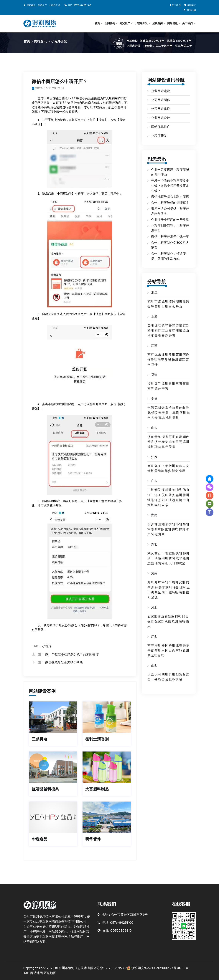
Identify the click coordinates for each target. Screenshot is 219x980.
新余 (175, 471)
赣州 (151, 471)
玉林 (165, 650)
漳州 (165, 384)
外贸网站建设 (161, 109)
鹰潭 (182, 471)
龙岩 (158, 389)
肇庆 (172, 495)
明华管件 (93, 839)
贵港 (161, 655)
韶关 (158, 490)
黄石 (158, 553)
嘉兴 (186, 301)
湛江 (158, 495)
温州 (165, 301)
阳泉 (179, 674)
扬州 (175, 360)
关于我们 (187, 23)
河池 (179, 650)
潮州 (151, 505)
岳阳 (186, 524)
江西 (154, 457)
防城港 (152, 655)
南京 (151, 355)
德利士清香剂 (97, 739)
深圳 (165, 490)
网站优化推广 (161, 127)
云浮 (165, 505)
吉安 (186, 466)
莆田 (186, 384)
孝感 (158, 558)
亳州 (176, 418)
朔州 (165, 674)
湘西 (162, 534)
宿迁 (154, 365)
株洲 (158, 524)
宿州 (183, 413)
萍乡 (168, 471)
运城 (179, 680)
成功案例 (157, 23)
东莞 (179, 500)
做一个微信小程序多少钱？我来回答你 (72, 654)
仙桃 (158, 563)
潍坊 (151, 442)
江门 (151, 495)
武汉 (151, 553)
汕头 (179, 490)
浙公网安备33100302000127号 (154, 968)
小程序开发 (141, 23)
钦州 (186, 650)
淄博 (165, 437)
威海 (172, 442)
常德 (151, 529)
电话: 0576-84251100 (78, 5)
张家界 (159, 529)
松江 (151, 336)
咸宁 (179, 558)
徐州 (165, 355)
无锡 (158, 355)
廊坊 (182, 621)
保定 (151, 621)
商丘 (158, 592)
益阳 (168, 529)
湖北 (154, 544)
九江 (158, 466)
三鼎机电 (39, 739)
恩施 (151, 563)
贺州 (158, 650)
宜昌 (172, 553)
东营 (179, 437)
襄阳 (179, 553)
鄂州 (186, 553)
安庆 (162, 413)
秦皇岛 (169, 616)
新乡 (154, 587)
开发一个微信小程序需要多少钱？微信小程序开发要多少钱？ (170, 186)
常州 (172, 355)
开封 (158, 582)
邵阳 (179, 524)
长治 (158, 680)
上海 (154, 317)
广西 (154, 636)
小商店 (48, 98)
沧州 (175, 621)
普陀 (179, 325)
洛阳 (165, 582)
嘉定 (172, 330)
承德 (168, 621)
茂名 (165, 495)
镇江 (182, 360)
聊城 (158, 447)
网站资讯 (172, 23)
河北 (154, 607)
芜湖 (158, 408)
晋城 (165, 680)
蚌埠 (165, 408)
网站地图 (37, 973)
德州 (151, 447)
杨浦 (151, 330)
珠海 (172, 490)
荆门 (151, 558)
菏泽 (172, 447)
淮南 (172, 408)
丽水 (172, 307)
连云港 (152, 360)
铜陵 (154, 413)
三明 (179, 384)
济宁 (158, 442)
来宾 (151, 650)
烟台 (186, 437)
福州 (151, 384)
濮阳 (169, 587)
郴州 (182, 529)
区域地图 (50, 973)
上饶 (165, 466)
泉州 (172, 384)
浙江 (154, 292)
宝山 (165, 330)
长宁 (165, 325)
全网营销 (110, 23)
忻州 (172, 674)
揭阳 (158, 505)
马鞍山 (180, 408)
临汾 (172, 680)
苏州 (179, 355)
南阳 (182, 592)
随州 (186, 558)
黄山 (169, 413)
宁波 (158, 301)
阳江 (165, 500)
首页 (97, 23)
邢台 (185, 616)
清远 (172, 500)
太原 (151, 674)
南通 (186, 355)
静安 (172, 325)
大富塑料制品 (97, 789)
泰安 (165, 442)
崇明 (172, 336)
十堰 (165, 553)
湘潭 (165, 524)
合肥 (151, 408)
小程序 (79, 194)
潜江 (165, 563)
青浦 (158, 336)
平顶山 (173, 582)
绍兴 (172, 301)
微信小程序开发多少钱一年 (170, 236)
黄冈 (172, 558)
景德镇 (159, 471)
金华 (151, 307)
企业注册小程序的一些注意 (170, 220)
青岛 (158, 437)
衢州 (158, 307)
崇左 (186, 645)
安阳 (182, 582)
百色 (172, 650)
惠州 (179, 495)
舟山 (179, 307)
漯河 (183, 587)
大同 (158, 674)
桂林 (165, 645)
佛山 (186, 490)
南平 (151, 389)
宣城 (162, 418)
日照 (179, 442)
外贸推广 (125, 23)
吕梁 (186, 674)
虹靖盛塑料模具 (45, 789)
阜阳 (176, 413)
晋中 (151, 680)
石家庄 (152, 616)
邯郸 (178, 616)
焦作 (162, 587)
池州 (169, 418)
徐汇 (158, 325)
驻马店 (173, 592)
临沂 (165, 447)
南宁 (151, 645)
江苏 (154, 346)
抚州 (172, 466)
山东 (154, 428)
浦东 (179, 330)
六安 (154, 418)
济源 (154, 597)
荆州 (165, 558)
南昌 (151, 466)
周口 (165, 592)
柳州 (158, 645)
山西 (154, 666)
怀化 (154, 534)
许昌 (176, 587)
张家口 (159, 621)
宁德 (165, 389)
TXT (187, 968)
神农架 (180, 563)
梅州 (186, 495)
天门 (172, 563)
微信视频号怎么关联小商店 (64, 662)
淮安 (161, 360)
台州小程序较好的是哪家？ (170, 203)
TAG (26, 973)
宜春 (179, 466)
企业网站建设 (161, 91)
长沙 (151, 524)
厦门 (158, 384)
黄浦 (151, 325)
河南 (154, 573)
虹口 (186, 325)
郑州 (151, 582)
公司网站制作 (161, 100)
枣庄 (172, 437)
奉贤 (165, 336)
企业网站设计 (161, 118)
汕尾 (151, 500)
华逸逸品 (39, 839)
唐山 (161, 616)
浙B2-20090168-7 (114, 968)
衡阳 (172, 524)
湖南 (154, 515)
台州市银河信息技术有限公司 (79, 968)
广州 (151, 490)
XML (180, 968)
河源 (158, 500)
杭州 (151, 301)
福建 (154, 375)
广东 (154, 481)
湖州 (179, 301)
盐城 (168, 360)
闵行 (158, 330)
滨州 (186, 442)
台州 (165, 307)
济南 (151, 437)
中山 (186, 500)
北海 (179, 645)
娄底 (175, 529)
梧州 (172, 645)
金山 (186, 330)
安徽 (154, 399)
